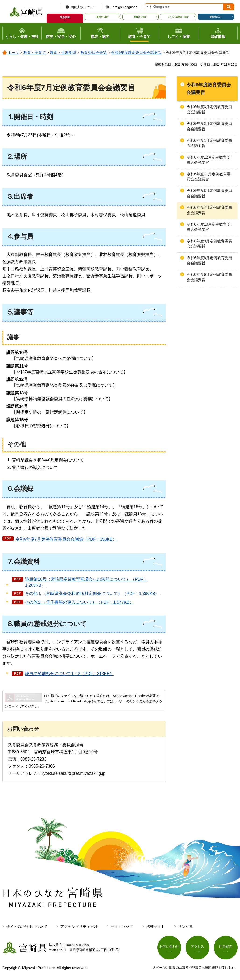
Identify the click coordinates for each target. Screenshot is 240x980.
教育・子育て (35, 53)
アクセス (198, 947)
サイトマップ (122, 927)
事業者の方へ (216, 17)
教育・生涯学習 (63, 53)
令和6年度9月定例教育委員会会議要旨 (209, 244)
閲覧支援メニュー (84, 7)
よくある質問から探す (178, 17)
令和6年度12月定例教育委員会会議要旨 (209, 160)
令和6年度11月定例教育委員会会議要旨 (209, 177)
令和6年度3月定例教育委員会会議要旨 (209, 109)
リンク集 (185, 927)
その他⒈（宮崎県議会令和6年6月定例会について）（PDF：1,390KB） (92, 594)
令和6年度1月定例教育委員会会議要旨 (209, 143)
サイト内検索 (148, 7)
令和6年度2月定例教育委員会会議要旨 (209, 126)
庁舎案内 (226, 947)
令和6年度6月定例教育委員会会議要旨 (209, 277)
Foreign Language (124, 7)
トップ (14, 53)
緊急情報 (65, 17)
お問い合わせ (169, 947)
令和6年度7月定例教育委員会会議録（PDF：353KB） (66, 539)
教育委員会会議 (94, 53)
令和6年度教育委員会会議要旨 (136, 53)
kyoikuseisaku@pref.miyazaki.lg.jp (73, 773)
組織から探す (140, 17)
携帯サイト (155, 927)
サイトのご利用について (27, 927)
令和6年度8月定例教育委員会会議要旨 (209, 260)
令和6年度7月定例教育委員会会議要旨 (209, 210)
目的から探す (103, 17)
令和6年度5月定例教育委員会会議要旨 (209, 193)
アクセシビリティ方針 (79, 927)
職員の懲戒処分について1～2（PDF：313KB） (69, 674)
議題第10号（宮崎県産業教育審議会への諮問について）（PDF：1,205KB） (86, 582)
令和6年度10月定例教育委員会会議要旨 (209, 227)
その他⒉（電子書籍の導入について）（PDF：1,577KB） (79, 602)
